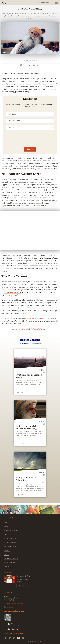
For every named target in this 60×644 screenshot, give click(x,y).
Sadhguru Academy (10, 542)
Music (6, 526)
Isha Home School (10, 546)
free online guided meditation (34, 319)
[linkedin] (34, 65)
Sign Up (30, 149)
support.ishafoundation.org (15, 603)
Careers (6, 567)
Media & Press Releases (11, 530)
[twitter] (29, 65)
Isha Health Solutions (11, 559)
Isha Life (6, 555)
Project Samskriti (10, 563)
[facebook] (25, 65)
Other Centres (9, 607)
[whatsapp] (21, 65)
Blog (5, 522)
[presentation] (30, 139)
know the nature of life (12, 292)
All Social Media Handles (34, 642)
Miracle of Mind (9, 518)
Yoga (5, 534)
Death (39, 169)
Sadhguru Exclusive (10, 538)
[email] (38, 65)
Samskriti (7, 551)
